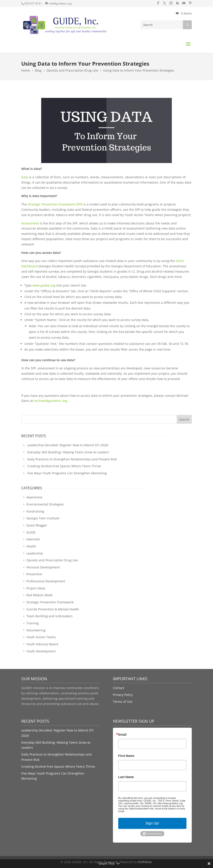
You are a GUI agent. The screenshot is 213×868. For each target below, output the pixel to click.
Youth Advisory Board (42, 644)
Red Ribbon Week (39, 595)
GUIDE (31, 532)
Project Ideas (36, 588)
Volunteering (36, 630)
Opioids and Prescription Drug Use (52, 560)
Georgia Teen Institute (43, 518)
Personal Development (43, 567)
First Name (126, 756)
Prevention (34, 574)
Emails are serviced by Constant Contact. (148, 811)
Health (31, 546)
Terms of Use (123, 702)
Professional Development (46, 581)
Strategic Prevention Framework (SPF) (55, 204)
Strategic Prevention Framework (50, 602)
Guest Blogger (37, 525)
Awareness (34, 497)
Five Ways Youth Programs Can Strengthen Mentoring (67, 473)
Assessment (30, 223)
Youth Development (41, 651)
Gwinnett (33, 539)
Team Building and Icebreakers (49, 616)
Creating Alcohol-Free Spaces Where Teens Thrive (64, 466)
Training (33, 623)
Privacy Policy (123, 695)
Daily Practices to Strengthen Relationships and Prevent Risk (72, 459)
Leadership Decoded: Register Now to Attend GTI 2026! (68, 445)
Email (122, 735)
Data (25, 177)
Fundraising (35, 511)
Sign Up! (152, 823)
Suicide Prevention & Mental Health (53, 609)
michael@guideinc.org (50, 401)
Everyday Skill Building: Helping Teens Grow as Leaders (68, 452)
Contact (119, 688)
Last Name (126, 777)
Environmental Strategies (45, 504)
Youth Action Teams (41, 637)
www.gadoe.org (44, 285)
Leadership (35, 553)
